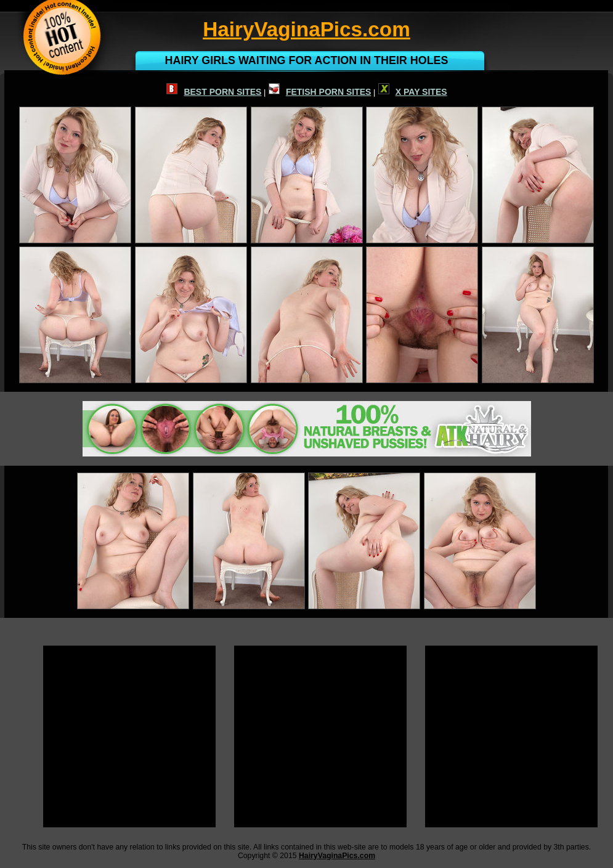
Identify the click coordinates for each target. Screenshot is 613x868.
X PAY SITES (413, 92)
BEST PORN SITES (214, 92)
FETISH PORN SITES (320, 92)
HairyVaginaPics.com (337, 856)
